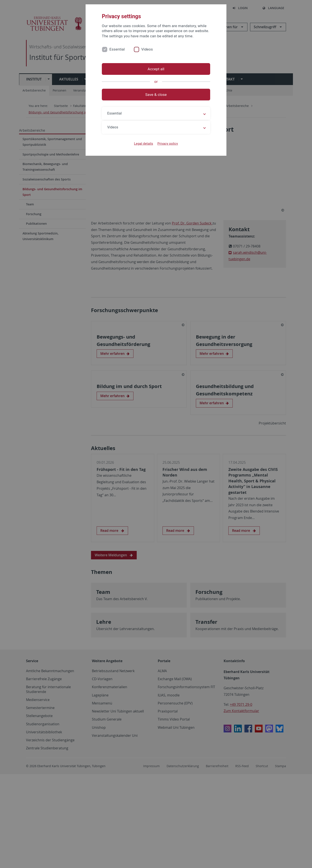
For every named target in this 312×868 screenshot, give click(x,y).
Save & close (156, 95)
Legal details (144, 144)
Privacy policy (168, 144)
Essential (117, 49)
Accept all (156, 69)
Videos (147, 49)
